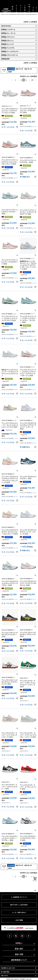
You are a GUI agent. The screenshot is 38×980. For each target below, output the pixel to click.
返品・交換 (19, 954)
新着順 (10, 72)
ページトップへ (35, 891)
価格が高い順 (28, 69)
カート (36, 10)
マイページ (21, 10)
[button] (12, 80)
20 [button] (32, 80)
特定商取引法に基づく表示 (8, 968)
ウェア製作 (16, 10)
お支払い (19, 943)
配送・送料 (19, 949)
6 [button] (26, 80)
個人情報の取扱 (5, 972)
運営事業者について (19, 960)
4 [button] (21, 80)
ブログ (33, 10)
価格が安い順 (19, 69)
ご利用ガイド (25, 10)
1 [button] (15, 80)
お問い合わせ (4, 976)
